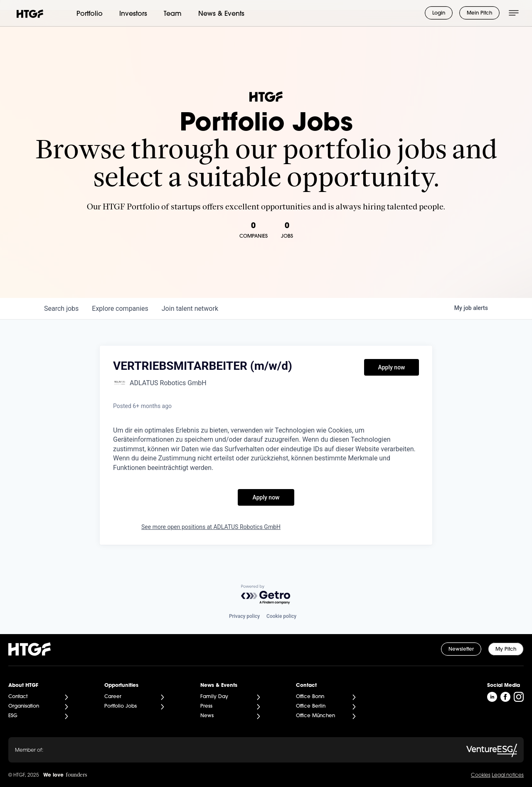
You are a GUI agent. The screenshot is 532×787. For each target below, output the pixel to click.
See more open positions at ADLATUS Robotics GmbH (211, 527)
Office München (315, 716)
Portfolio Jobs (121, 706)
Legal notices (508, 775)
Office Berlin (311, 706)
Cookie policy (281, 616)
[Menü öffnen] (514, 13)
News (207, 716)
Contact (18, 697)
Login (439, 13)
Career (113, 697)
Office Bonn (310, 697)
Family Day (214, 697)
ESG (13, 716)
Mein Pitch (479, 13)
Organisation (24, 706)
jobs (61, 309)
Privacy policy (244, 616)
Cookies (481, 775)
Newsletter (461, 649)
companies (120, 309)
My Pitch (506, 649)
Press (206, 706)
